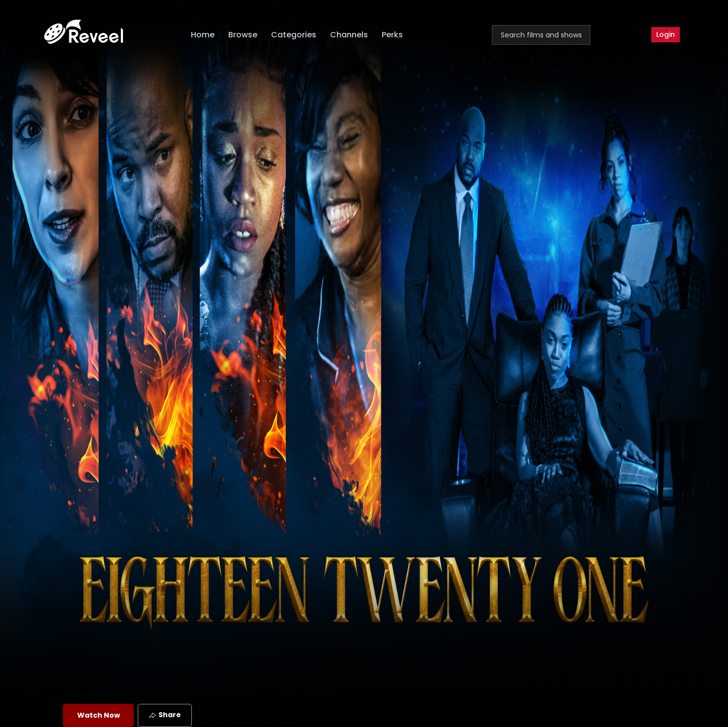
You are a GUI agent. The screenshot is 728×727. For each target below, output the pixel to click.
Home (203, 35)
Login (666, 34)
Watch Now (99, 715)
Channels (349, 35)
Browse (243, 35)
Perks (392, 35)
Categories (294, 35)
